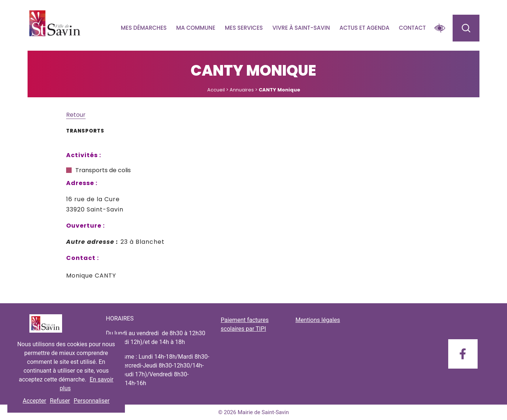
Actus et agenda (364, 28)
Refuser (60, 401)
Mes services (244, 28)
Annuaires (242, 90)
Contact (412, 28)
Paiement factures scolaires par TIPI (245, 324)
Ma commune (196, 28)
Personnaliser (92, 401)
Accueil (216, 90)
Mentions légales (318, 320)
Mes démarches (144, 28)
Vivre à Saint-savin (301, 28)
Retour (76, 115)
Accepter (35, 401)
